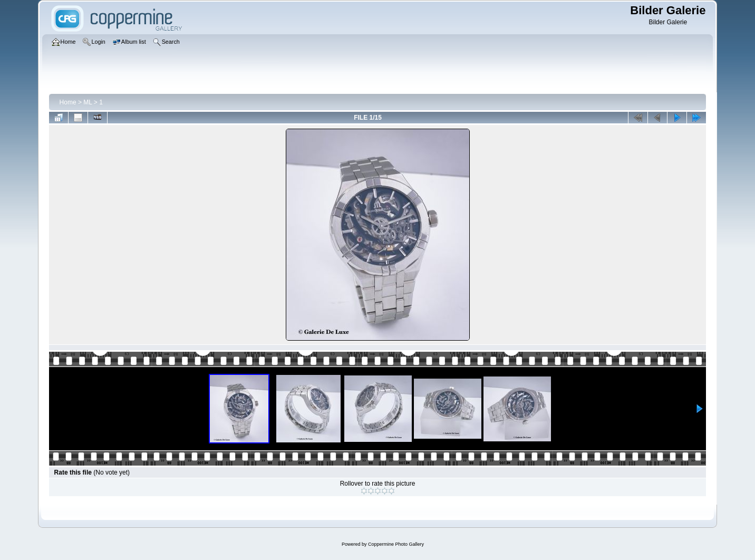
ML (88, 102)
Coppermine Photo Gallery (396, 544)
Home (68, 102)
